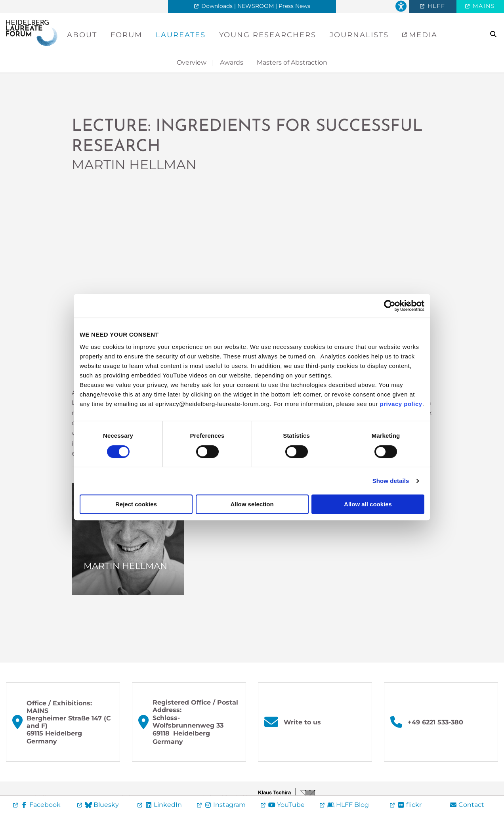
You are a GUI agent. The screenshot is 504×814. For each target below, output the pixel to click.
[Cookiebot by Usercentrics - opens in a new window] (390, 306)
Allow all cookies (368, 504)
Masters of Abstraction (292, 62)
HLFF (435, 6)
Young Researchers (268, 35)
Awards (232, 62)
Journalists (359, 35)
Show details (391, 481)
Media (422, 35)
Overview (192, 62)
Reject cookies (136, 504)
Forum (126, 35)
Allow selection (252, 504)
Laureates (181, 35)
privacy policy (401, 404)
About (82, 35)
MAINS (483, 6)
